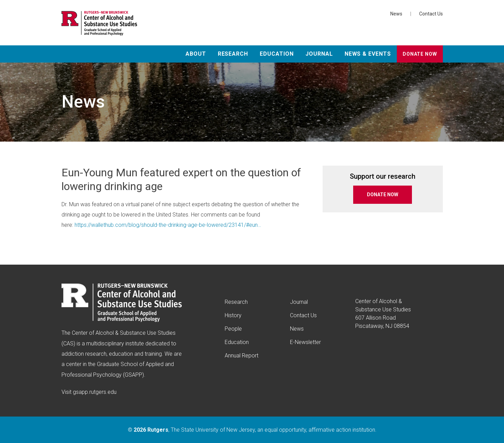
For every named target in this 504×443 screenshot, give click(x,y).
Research (233, 54)
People (233, 329)
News (396, 14)
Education (277, 54)
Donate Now (420, 54)
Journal (319, 54)
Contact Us (431, 14)
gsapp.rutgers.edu (95, 392)
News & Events (368, 54)
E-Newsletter (305, 342)
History (233, 315)
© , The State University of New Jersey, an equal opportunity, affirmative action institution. (252, 430)
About (196, 54)
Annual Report (242, 356)
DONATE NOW (383, 195)
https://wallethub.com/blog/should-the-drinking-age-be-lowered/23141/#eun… (168, 225)
